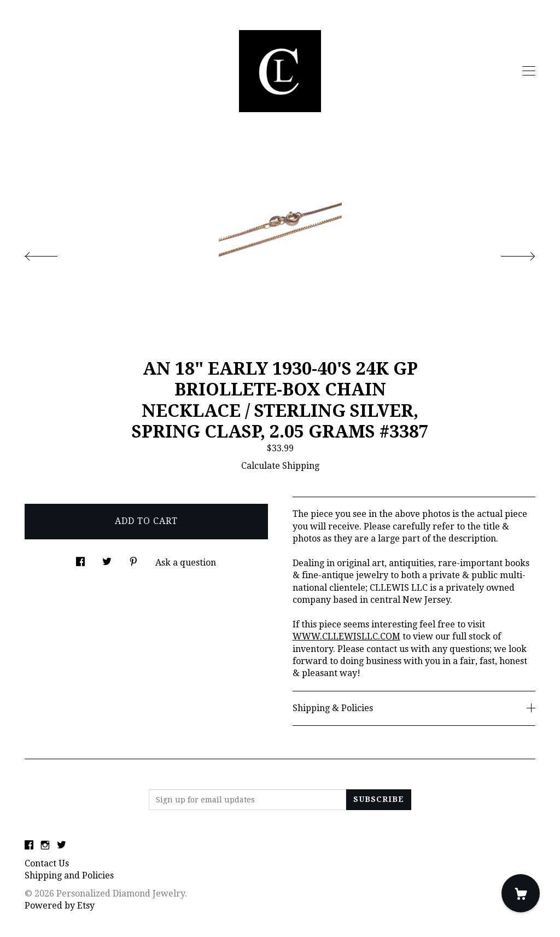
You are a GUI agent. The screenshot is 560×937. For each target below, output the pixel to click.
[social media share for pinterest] (133, 559)
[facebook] (29, 845)
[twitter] (62, 845)
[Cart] (521, 893)
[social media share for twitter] (107, 559)
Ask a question (186, 563)
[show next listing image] (508, 253)
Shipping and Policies (69, 875)
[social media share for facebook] (80, 559)
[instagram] (45, 845)
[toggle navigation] (529, 71)
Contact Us (47, 863)
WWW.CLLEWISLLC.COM (346, 636)
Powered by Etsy (60, 906)
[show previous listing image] (52, 253)
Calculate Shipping (280, 466)
